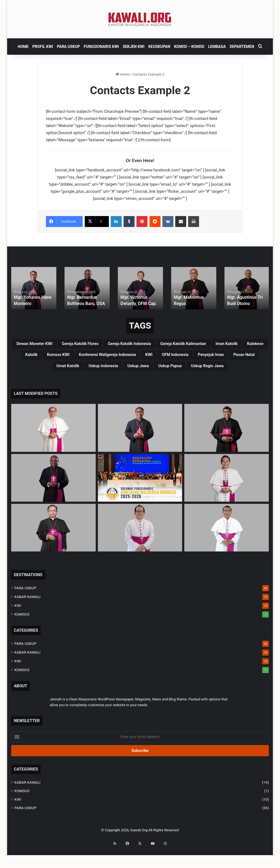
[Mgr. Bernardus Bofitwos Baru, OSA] (53, 497)
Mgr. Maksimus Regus (193, 304)
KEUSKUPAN (159, 47)
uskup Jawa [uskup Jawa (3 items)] (137, 384)
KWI (18, 625)
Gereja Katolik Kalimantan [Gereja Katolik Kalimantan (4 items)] (67, 358)
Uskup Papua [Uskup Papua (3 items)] (179, 384)
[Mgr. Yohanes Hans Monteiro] (140, 447)
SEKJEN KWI (134, 47)
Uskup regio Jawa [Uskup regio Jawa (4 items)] (229, 384)
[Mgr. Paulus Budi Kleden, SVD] (227, 447)
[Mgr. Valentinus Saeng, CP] (227, 497)
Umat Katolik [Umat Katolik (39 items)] (44, 384)
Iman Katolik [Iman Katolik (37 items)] (125, 358)
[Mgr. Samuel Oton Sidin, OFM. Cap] (53, 547)
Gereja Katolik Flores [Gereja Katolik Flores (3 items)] (135, 345)
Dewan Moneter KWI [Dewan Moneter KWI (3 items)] (74, 345)
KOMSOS (22, 633)
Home (122, 74)
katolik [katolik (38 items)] (194, 358)
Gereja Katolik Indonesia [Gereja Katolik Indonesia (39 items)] (201, 345)
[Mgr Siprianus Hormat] (53, 447)
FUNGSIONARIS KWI (101, 47)
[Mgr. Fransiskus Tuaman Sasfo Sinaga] (227, 547)
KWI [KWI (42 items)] (117, 371)
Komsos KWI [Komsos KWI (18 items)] (229, 358)
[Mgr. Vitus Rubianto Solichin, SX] (140, 547)
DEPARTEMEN (242, 47)
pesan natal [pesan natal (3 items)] (243, 371)
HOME (23, 47)
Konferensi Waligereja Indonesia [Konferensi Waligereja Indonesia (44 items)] (62, 371)
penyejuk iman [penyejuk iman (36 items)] (199, 371)
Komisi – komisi (189, 47)
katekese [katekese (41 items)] (163, 358)
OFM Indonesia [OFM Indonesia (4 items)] (152, 371)
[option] (34, 288)
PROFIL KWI (43, 47)
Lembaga (217, 47)
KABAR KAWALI (27, 616)
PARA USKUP (68, 47)
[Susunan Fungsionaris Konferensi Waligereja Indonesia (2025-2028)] (140, 497)
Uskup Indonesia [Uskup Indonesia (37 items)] (91, 384)
